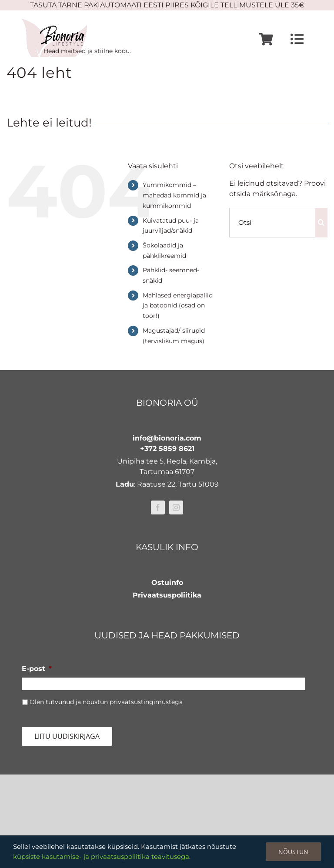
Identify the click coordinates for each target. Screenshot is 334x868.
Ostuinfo (167, 583)
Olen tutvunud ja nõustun (106, 702)
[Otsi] (272, 223)
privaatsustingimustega (146, 702)
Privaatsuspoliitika (167, 595)
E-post (37, 669)
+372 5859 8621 (167, 449)
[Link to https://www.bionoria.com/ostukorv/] (266, 39)
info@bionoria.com (167, 438)
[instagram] (176, 507)
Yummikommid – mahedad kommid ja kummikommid (174, 195)
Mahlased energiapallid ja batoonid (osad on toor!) (178, 306)
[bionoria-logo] (54, 22)
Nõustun (293, 852)
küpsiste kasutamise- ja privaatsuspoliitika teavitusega (101, 856)
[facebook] (158, 507)
